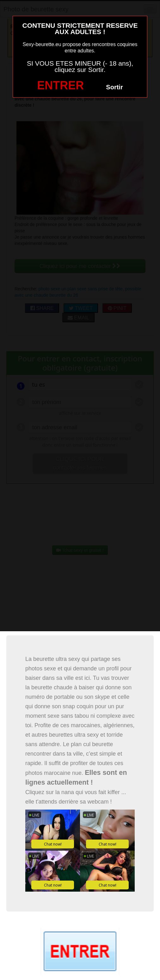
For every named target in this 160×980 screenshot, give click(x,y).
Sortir (114, 87)
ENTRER (60, 85)
